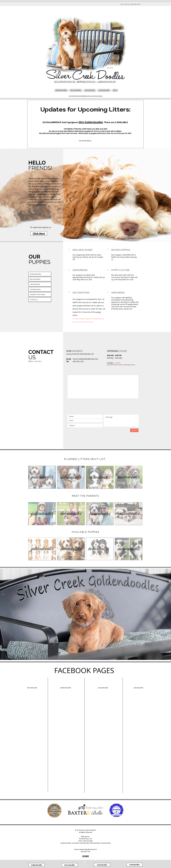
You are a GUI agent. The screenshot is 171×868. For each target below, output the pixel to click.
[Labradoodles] (134, 865)
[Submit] (134, 430)
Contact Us (34, 300)
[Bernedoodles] (70, 865)
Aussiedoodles (35, 289)
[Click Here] (39, 233)
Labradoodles (35, 284)
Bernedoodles (35, 279)
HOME (86, 856)
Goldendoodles (36, 274)
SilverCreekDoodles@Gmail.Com (85, 359)
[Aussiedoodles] (102, 865)
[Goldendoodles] (37, 865)
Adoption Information (38, 294)
